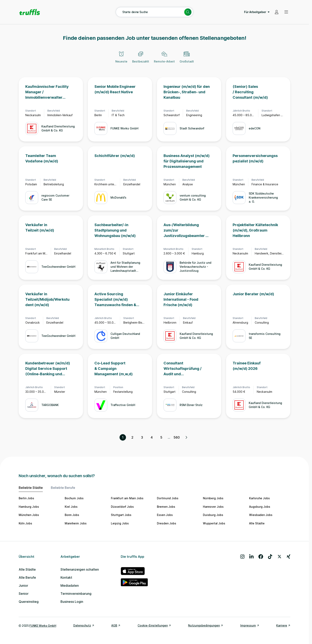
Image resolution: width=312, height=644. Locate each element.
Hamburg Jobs (29, 507)
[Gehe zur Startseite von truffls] (30, 12)
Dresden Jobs (167, 523)
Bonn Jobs (72, 515)
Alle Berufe (27, 577)
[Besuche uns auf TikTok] (270, 557)
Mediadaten (70, 586)
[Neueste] (121, 59)
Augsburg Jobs (260, 507)
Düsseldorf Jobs (122, 507)
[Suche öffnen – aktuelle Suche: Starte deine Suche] (154, 12)
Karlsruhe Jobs (259, 498)
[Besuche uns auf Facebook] (261, 557)
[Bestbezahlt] (141, 59)
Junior (23, 586)
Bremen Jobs (166, 507)
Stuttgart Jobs (121, 515)
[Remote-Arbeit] (164, 59)
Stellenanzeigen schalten (80, 569)
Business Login (72, 602)
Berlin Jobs (26, 498)
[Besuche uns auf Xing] (288, 557)
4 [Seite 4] (152, 437)
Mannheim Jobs (76, 523)
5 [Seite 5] (161, 437)
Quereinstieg (29, 602)
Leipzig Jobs (120, 523)
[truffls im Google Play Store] (134, 582)
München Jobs (29, 515)
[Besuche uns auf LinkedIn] (251, 557)
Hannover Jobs (213, 507)
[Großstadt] (187, 59)
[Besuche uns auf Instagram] (242, 557)
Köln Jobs (25, 523)
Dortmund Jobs (168, 498)
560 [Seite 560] (177, 437)
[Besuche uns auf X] (279, 557)
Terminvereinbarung (76, 594)
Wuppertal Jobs (214, 523)
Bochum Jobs (74, 498)
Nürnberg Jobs (213, 498)
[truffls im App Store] (134, 571)
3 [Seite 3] (142, 437)
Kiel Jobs (71, 507)
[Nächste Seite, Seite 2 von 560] (186, 437)
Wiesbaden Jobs (261, 515)
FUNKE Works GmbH (43, 626)
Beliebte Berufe (63, 488)
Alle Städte (257, 523)
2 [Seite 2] (132, 437)
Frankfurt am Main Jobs (127, 498)
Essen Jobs (165, 515)
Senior (24, 594)
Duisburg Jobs (213, 515)
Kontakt (66, 577)
